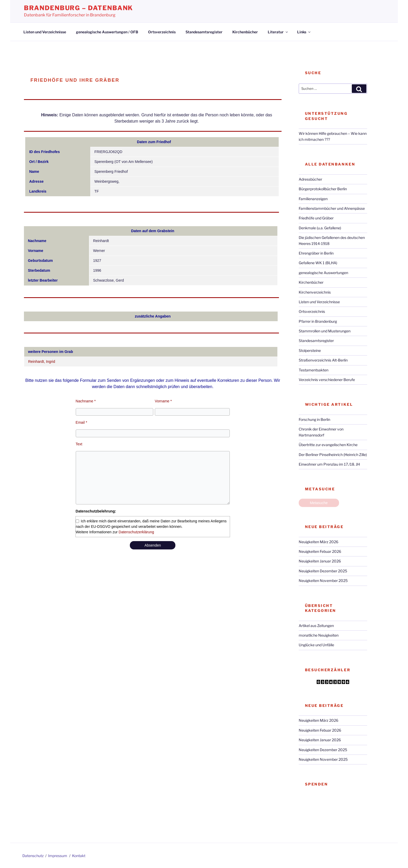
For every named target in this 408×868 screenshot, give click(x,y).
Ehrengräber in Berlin (316, 253)
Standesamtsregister (204, 32)
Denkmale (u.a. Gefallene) (320, 228)
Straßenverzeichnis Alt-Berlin (323, 360)
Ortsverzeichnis (162, 32)
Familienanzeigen (313, 199)
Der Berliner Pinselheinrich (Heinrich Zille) (333, 455)
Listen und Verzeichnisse (45, 32)
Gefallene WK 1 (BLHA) (318, 263)
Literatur (278, 32)
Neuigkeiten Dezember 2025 (323, 571)
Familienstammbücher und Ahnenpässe (332, 208)
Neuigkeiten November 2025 (323, 581)
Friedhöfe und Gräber (316, 218)
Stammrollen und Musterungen (325, 331)
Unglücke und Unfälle (316, 645)
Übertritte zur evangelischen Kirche (328, 445)
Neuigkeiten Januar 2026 (320, 561)
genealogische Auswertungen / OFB (107, 32)
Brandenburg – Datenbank (78, 8)
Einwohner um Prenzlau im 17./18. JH (329, 464)
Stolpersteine (310, 350)
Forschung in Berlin (314, 419)
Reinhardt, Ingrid (42, 362)
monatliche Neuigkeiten (319, 635)
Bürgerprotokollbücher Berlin (323, 189)
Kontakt (79, 856)
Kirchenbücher (245, 32)
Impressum (58, 856)
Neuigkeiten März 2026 (318, 542)
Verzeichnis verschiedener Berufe (327, 380)
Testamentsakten (314, 370)
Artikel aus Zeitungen (316, 626)
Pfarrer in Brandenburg (318, 321)
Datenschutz (33, 856)
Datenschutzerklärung (136, 532)
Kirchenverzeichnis (315, 292)
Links (304, 32)
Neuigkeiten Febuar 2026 (320, 551)
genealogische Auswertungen (323, 273)
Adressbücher (310, 179)
